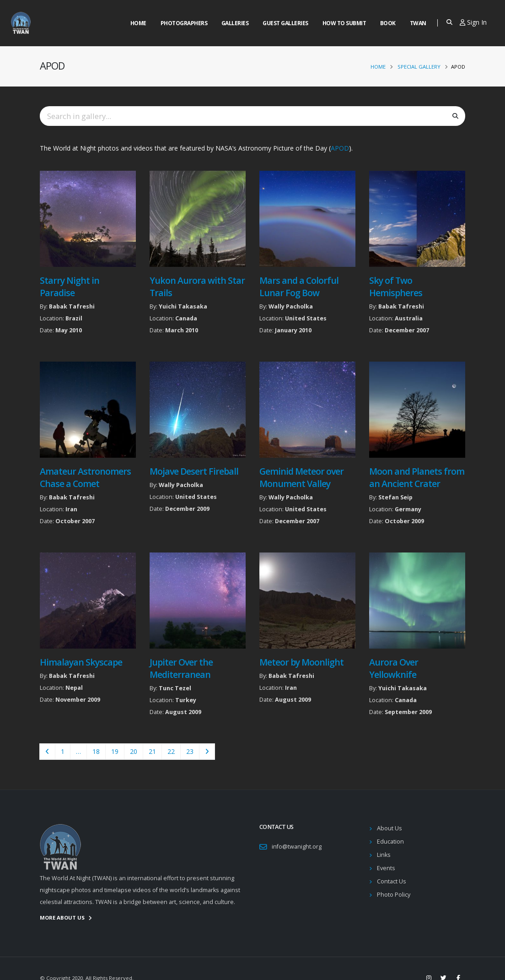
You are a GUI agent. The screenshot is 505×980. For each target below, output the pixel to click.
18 (96, 751)
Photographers (184, 23)
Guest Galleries (285, 23)
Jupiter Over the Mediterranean (181, 668)
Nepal (74, 688)
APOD (340, 148)
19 (115, 751)
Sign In (473, 22)
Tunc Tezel (175, 688)
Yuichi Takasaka (183, 306)
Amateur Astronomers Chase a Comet (85, 477)
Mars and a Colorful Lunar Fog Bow (299, 287)
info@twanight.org (297, 847)
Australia (409, 318)
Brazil (74, 318)
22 (171, 751)
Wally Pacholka (291, 306)
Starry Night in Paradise (70, 287)
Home (138, 23)
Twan (418, 23)
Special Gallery (419, 67)
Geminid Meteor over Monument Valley (301, 477)
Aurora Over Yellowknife (394, 668)
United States (306, 318)
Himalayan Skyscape (81, 662)
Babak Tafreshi (72, 306)
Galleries (235, 23)
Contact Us (392, 881)
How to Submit (344, 23)
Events (386, 868)
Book (388, 23)
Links (384, 855)
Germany (408, 509)
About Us (389, 828)
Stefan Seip (395, 497)
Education (390, 842)
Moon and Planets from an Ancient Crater (417, 477)
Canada (186, 318)
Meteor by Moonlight (301, 662)
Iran (71, 509)
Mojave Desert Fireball (194, 471)
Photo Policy (394, 895)
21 (152, 751)
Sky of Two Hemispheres (396, 287)
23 (190, 751)
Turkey (186, 700)
